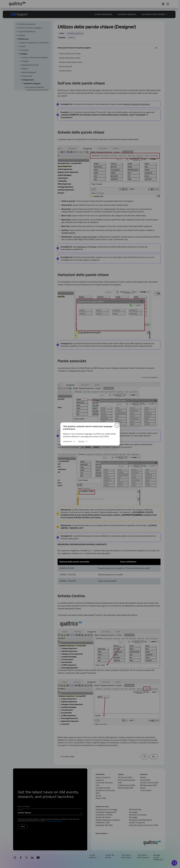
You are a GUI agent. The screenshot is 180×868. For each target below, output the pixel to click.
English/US (67, 442)
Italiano (81, 442)
